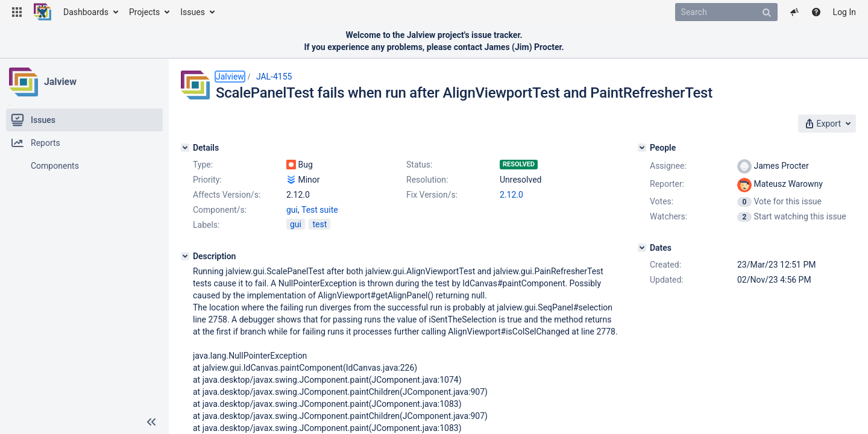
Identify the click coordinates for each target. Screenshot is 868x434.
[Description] (185, 256)
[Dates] (642, 248)
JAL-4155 (274, 77)
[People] (642, 148)
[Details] (185, 148)
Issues (193, 12)
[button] (17, 12)
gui (292, 210)
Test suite (320, 210)
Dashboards (86, 12)
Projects (144, 12)
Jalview (60, 82)
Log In (844, 12)
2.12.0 (511, 195)
